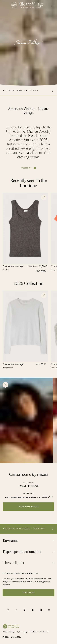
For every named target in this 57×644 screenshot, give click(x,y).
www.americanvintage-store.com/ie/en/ (27, 497)
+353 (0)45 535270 (28, 486)
